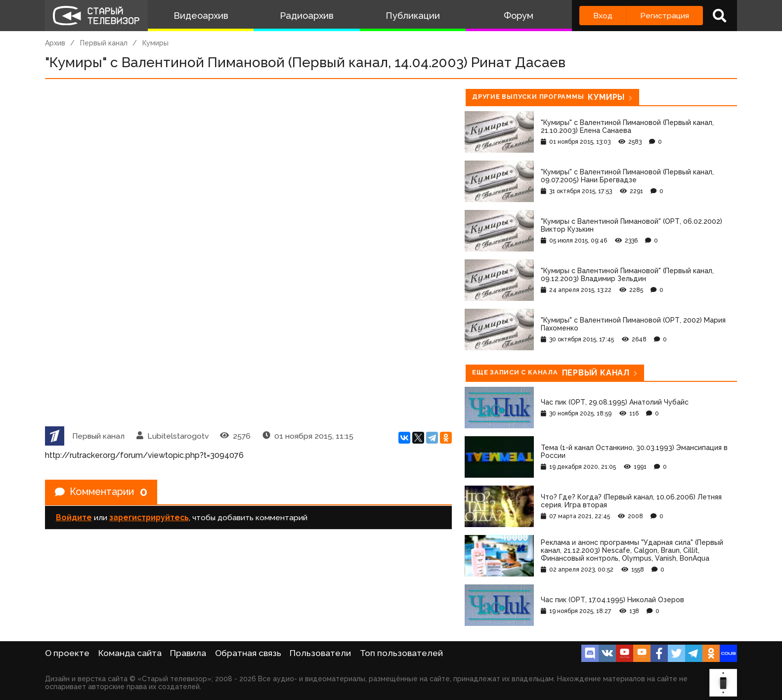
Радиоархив (307, 16)
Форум (519, 16)
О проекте (67, 653)
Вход (603, 16)
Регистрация (665, 16)
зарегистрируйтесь (149, 517)
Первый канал (104, 43)
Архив (55, 43)
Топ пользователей (401, 653)
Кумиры (155, 43)
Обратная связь (248, 653)
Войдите (74, 517)
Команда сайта (130, 653)
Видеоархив (201, 16)
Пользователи (320, 653)
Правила (188, 653)
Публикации (413, 16)
